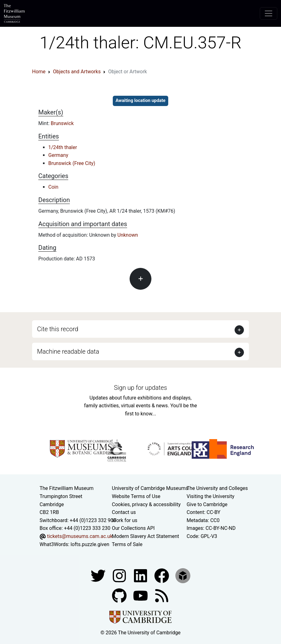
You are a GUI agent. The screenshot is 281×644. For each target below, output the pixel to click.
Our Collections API (133, 528)
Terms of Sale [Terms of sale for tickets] (127, 544)
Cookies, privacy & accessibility (146, 504)
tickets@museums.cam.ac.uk (80, 536)
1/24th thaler (63, 147)
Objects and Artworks (77, 72)
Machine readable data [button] (68, 351)
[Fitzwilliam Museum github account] (120, 595)
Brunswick (62, 123)
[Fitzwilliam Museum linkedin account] (162, 575)
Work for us (125, 520)
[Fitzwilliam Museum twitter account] (99, 575)
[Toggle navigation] (269, 13)
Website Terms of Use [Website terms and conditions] (136, 496)
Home (39, 72)
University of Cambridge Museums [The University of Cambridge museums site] (150, 488)
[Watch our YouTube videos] (141, 595)
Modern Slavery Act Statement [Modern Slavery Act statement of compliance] (145, 536)
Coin (53, 187)
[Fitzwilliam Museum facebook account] (141, 575)
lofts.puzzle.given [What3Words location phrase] (90, 544)
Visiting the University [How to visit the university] (210, 496)
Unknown (128, 235)
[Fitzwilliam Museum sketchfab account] (183, 575)
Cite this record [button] (58, 329)
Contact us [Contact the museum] (124, 512)
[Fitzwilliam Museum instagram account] (120, 575)
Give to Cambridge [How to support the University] (207, 504)
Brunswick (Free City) (72, 163)
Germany (58, 155)
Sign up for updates (140, 388)
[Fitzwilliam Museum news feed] (162, 595)
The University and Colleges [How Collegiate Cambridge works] (217, 488)
